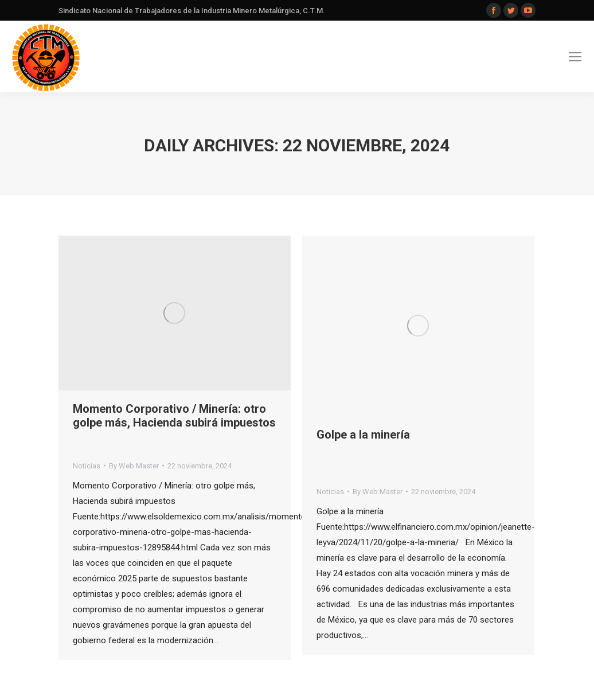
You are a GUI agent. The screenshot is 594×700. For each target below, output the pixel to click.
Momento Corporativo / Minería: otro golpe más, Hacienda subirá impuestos (174, 416)
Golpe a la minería (363, 435)
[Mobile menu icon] (575, 57)
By (134, 466)
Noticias (87, 466)
